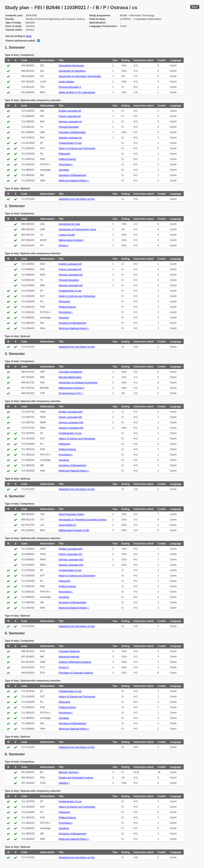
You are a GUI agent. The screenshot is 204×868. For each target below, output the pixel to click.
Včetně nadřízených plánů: (21, 41)
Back (195, 7)
